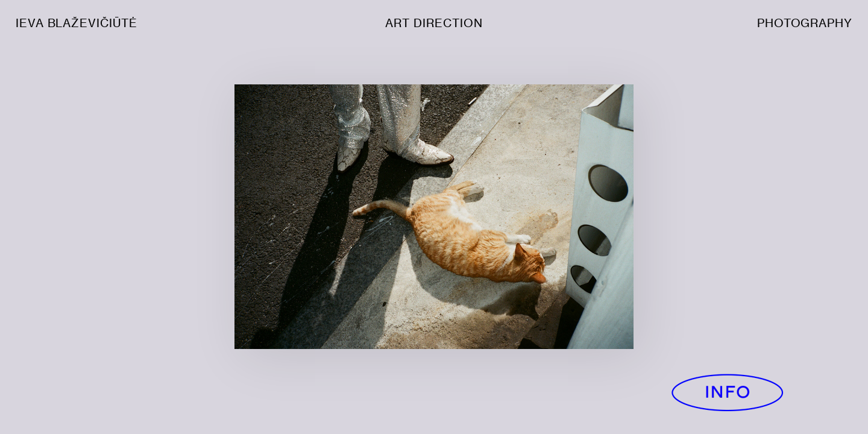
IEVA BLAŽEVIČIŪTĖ (77, 23)
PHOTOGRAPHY (805, 23)
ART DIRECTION (434, 23)
